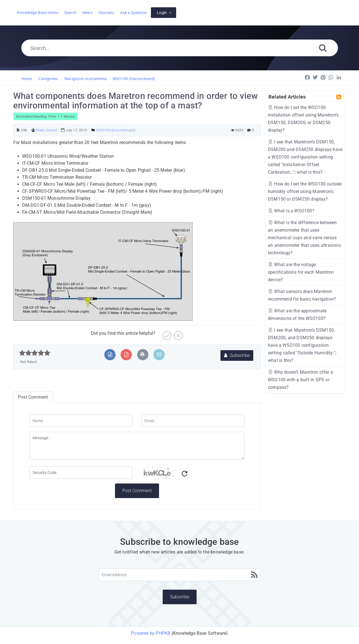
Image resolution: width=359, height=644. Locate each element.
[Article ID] (18, 130)
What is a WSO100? (291, 211)
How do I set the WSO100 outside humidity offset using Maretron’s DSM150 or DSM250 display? (305, 191)
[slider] (35, 353)
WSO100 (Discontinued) (134, 79)
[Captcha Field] (81, 473)
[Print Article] (142, 354)
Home (27, 79)
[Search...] (180, 48)
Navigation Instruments (86, 79)
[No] (178, 333)
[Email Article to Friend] (159, 354)
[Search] (323, 48)
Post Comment (137, 491)
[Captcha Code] (193, 475)
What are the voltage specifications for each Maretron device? (301, 272)
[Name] (81, 421)
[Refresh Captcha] (185, 474)
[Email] (193, 421)
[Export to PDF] (126, 354)
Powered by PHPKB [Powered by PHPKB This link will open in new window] (151, 633)
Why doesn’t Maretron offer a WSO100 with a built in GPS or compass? (300, 380)
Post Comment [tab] (33, 397)
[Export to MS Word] (110, 354)
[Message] (137, 446)
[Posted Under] (93, 130)
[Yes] (166, 333)
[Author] (33, 130)
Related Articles (287, 97)
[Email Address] (179, 575)
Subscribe (237, 355)
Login (162, 13)
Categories (48, 79)
